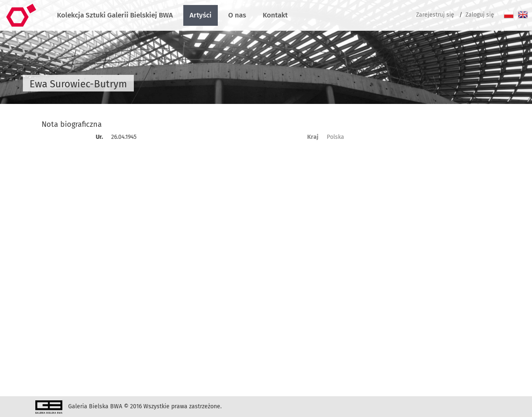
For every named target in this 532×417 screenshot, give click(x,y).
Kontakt (275, 15)
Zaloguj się (480, 15)
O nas (237, 15)
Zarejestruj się (435, 15)
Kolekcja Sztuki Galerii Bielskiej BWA (115, 15)
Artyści (201, 15)
